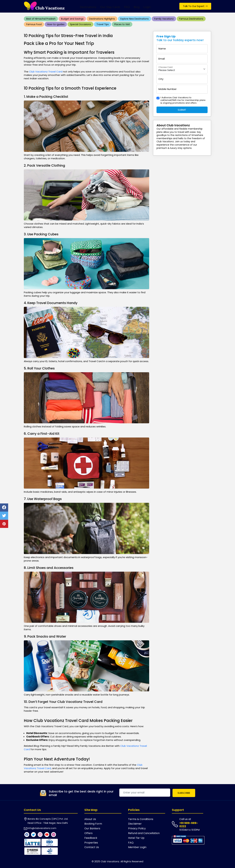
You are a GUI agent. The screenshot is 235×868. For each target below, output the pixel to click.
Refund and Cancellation (144, 833)
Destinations (88, 7)
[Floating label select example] (182, 69)
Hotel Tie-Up (136, 838)
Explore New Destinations (135, 19)
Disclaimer (135, 824)
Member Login (137, 847)
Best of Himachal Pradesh (41, 19)
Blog (137, 7)
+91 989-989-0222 (189, 825)
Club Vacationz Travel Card (46, 72)
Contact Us (92, 847)
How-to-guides (56, 24)
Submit (182, 110)
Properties (91, 843)
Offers (88, 833)
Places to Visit (122, 24)
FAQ (127, 7)
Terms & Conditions (141, 819)
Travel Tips (103, 24)
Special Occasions (80, 24)
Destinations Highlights (102, 19)
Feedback (91, 838)
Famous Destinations (191, 19)
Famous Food (34, 24)
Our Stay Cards (110, 7)
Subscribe (184, 793)
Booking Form (93, 824)
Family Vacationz (164, 19)
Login (147, 7)
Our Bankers (92, 828)
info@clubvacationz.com (42, 828)
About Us (90, 819)
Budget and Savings (72, 19)
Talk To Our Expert (195, 6)
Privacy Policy (137, 828)
